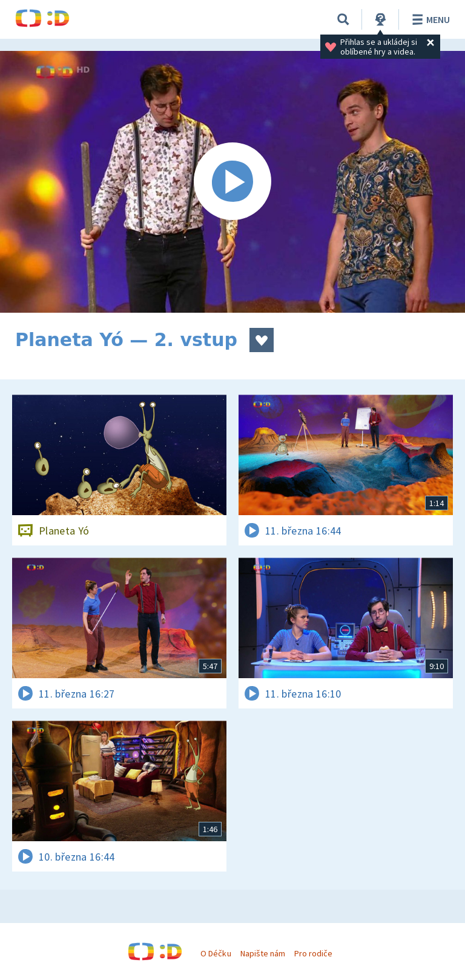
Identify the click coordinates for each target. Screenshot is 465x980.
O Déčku (216, 953)
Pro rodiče (313, 953)
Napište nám (263, 953)
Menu (429, 19)
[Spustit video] (232, 182)
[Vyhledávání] (343, 19)
